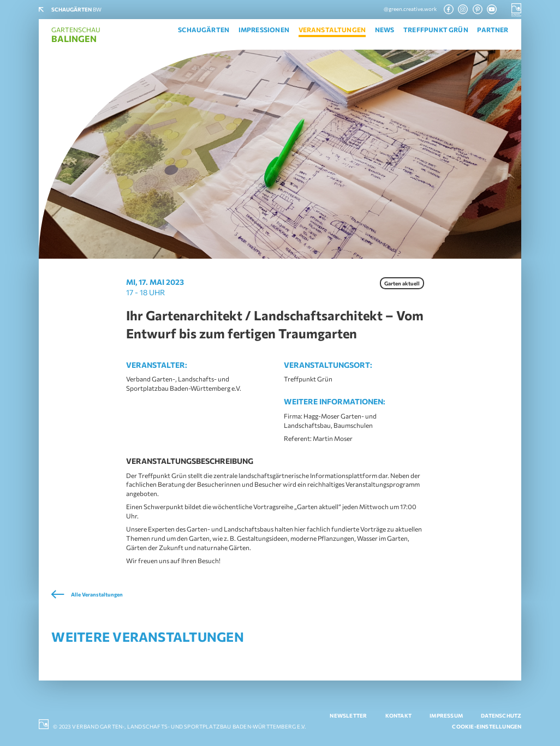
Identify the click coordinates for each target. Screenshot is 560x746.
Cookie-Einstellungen (487, 726)
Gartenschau (76, 35)
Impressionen (264, 29)
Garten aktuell (402, 283)
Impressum (446, 715)
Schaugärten (204, 29)
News (385, 29)
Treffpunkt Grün (436, 29)
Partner (493, 29)
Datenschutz (501, 715)
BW (76, 9)
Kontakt (398, 715)
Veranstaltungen (332, 29)
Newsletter (348, 715)
